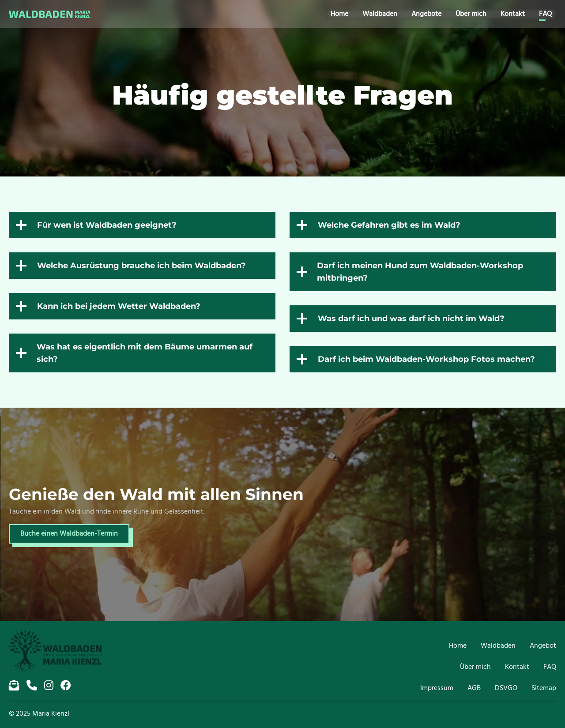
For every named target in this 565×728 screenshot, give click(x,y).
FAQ (550, 14)
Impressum (437, 688)
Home (344, 14)
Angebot (543, 646)
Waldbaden (384, 14)
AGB (474, 688)
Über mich (475, 14)
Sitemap (544, 688)
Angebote (431, 14)
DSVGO (506, 688)
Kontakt (517, 14)
